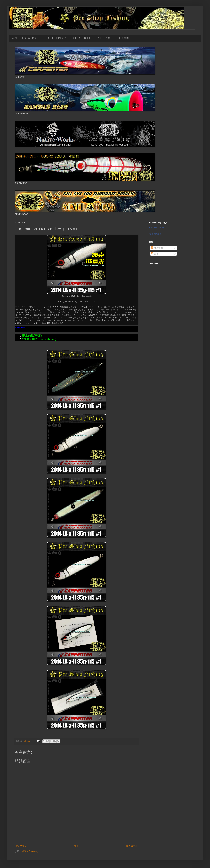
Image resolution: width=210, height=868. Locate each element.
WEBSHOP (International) (39, 339)
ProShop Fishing (157, 228)
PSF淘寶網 (122, 38)
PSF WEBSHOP (32, 38)
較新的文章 (21, 846)
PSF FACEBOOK (82, 38)
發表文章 (157, 248)
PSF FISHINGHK (56, 38)
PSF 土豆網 (104, 38)
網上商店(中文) (32, 335)
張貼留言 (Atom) (30, 851)
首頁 (14, 38)
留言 (155, 254)
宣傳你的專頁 (155, 234)
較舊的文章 (132, 846)
